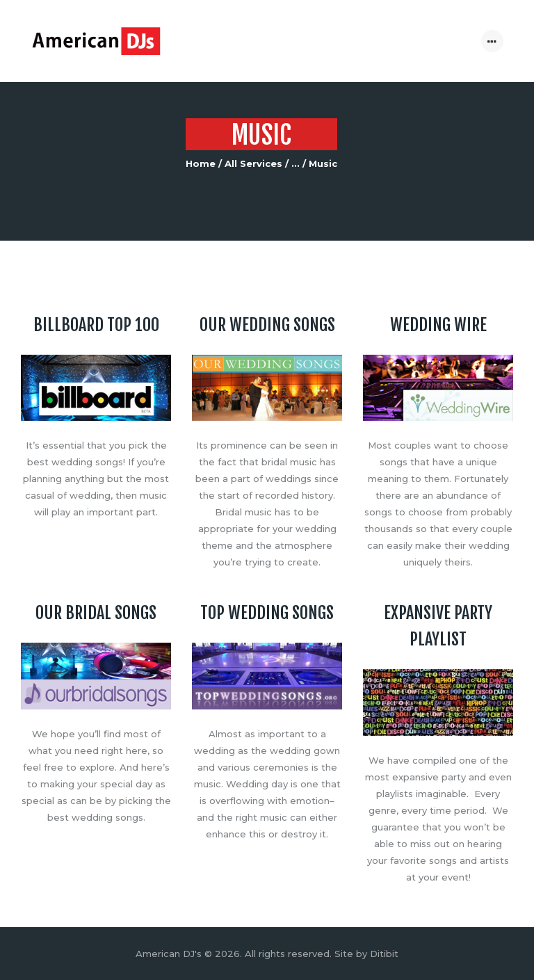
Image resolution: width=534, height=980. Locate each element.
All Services (253, 163)
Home (201, 163)
